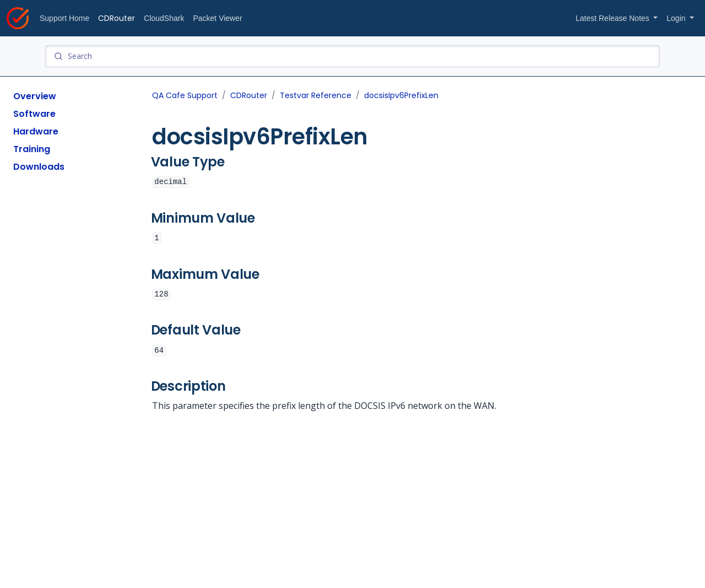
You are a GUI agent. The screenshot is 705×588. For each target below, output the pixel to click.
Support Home (64, 18)
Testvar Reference (316, 95)
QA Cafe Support (185, 95)
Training (32, 149)
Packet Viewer (217, 18)
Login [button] (677, 18)
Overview (35, 96)
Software (34, 114)
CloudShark (164, 18)
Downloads (39, 167)
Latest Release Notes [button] (614, 18)
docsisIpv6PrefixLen (401, 95)
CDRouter (116, 18)
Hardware (36, 131)
